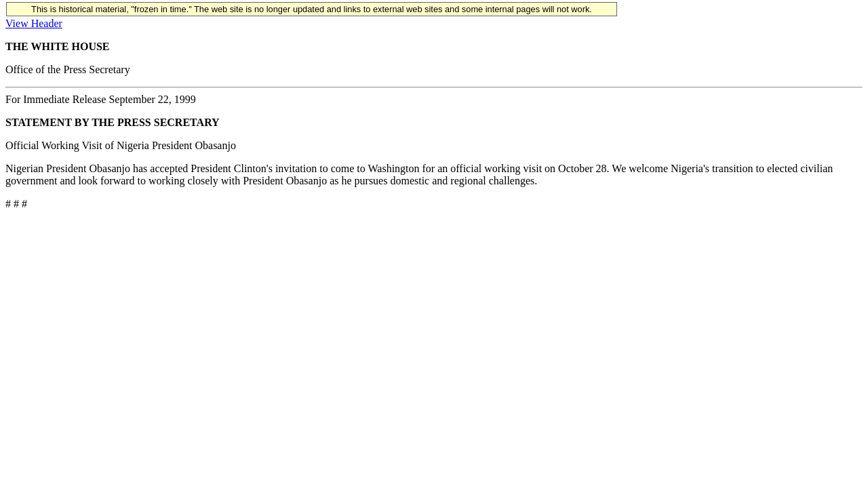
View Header (34, 23)
